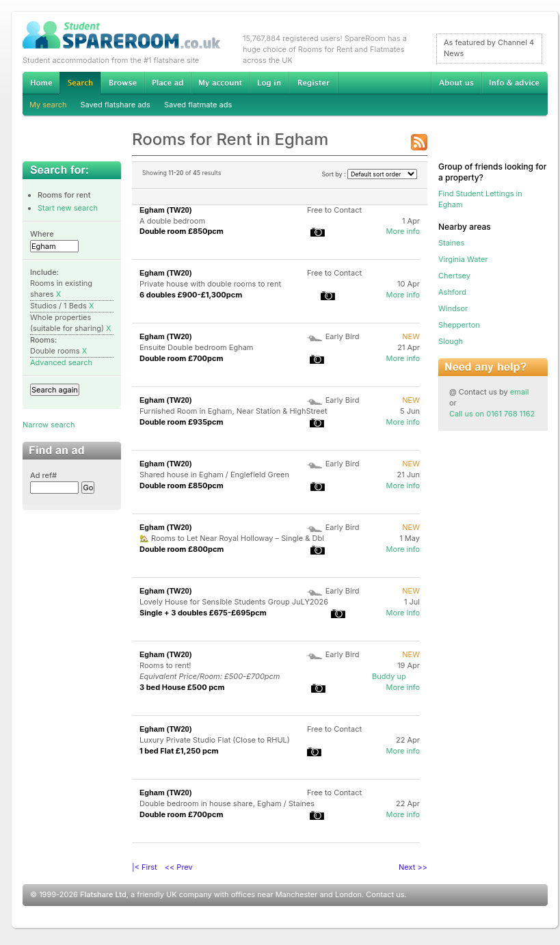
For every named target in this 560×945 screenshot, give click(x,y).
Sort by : (369, 174)
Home (41, 83)
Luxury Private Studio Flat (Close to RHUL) (215, 740)
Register (314, 83)
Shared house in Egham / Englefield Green (214, 475)
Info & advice (515, 83)
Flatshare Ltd (103, 894)
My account (220, 83)
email (520, 392)
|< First (145, 867)
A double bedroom (172, 221)
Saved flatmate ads (198, 105)
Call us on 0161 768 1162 (492, 414)
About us (456, 83)
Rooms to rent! (165, 665)
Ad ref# (43, 475)
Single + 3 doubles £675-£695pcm (203, 613)
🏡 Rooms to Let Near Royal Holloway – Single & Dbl (232, 538)
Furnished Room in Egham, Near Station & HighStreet (234, 411)
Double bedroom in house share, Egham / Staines (227, 803)
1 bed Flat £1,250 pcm (179, 751)
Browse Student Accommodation (122, 83)
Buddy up (389, 676)
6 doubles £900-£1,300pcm (191, 295)
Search (80, 83)
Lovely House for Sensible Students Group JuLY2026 (234, 602)
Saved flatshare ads (116, 105)
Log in (269, 83)
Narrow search (49, 425)
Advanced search (61, 362)
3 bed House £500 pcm (182, 687)
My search (48, 105)
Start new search (68, 208)
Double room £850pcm (182, 231)
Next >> (413, 867)
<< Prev (179, 867)
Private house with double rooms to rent (210, 284)
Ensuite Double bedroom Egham (196, 347)
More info (403, 231)
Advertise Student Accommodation (168, 83)
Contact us (385, 894)
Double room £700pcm (182, 358)
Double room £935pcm (182, 422)
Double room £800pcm (182, 549)
